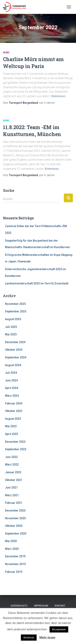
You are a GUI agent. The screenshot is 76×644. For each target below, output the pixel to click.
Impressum (41, 606)
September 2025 (16, 311)
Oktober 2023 (14, 411)
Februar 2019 (14, 572)
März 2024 (12, 396)
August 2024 (13, 365)
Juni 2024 (11, 380)
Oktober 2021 (14, 480)
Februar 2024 (14, 403)
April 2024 (12, 388)
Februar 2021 (14, 503)
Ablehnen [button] (29, 638)
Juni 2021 (11, 488)
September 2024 (16, 357)
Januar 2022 (13, 472)
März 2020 (12, 549)
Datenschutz (19, 606)
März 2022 (12, 465)
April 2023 (12, 434)
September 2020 (16, 534)
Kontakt (60, 606)
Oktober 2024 (14, 350)
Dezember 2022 (15, 442)
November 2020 (15, 518)
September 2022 (16, 449)
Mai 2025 (11, 334)
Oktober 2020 (14, 526)
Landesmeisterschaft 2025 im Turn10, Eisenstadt (37, 283)
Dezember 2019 (15, 556)
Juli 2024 (11, 373)
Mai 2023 (11, 426)
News (6, 53)
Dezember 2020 (15, 511)
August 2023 (13, 419)
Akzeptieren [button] (59, 629)
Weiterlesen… (59, 96)
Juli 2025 (11, 327)
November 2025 (15, 304)
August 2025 (13, 319)
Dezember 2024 (15, 342)
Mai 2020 (11, 541)
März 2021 (12, 495)
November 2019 (15, 564)
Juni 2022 (11, 457)
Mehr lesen (47, 637)
